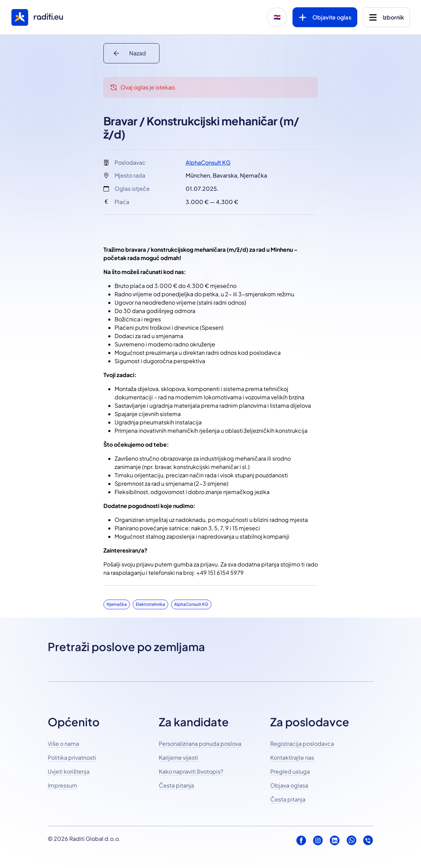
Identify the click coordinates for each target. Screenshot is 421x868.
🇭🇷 (277, 17)
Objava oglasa (289, 785)
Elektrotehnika (150, 604)
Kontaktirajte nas (292, 757)
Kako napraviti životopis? (191, 771)
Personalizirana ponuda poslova (200, 744)
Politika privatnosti (72, 757)
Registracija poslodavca (302, 744)
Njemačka (117, 604)
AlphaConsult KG (208, 162)
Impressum (63, 785)
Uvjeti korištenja (69, 771)
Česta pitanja (176, 785)
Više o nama (63, 744)
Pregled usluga (290, 771)
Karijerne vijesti (178, 757)
